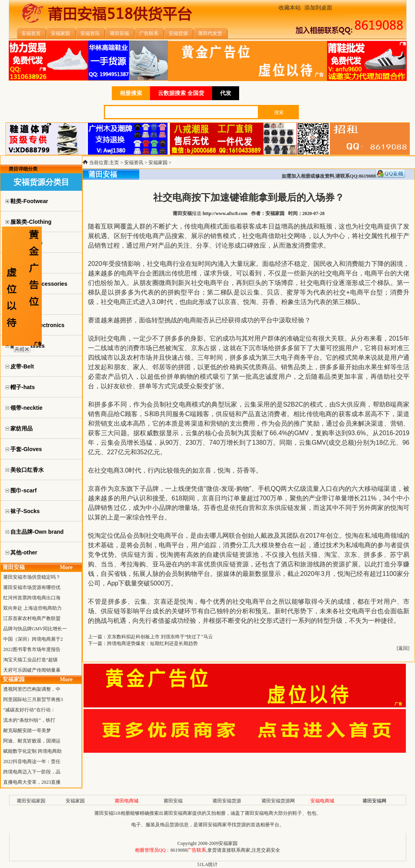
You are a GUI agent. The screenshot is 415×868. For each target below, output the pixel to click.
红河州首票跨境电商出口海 (32, 598)
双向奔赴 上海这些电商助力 (32, 608)
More (66, 567)
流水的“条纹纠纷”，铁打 (29, 720)
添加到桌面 (318, 8)
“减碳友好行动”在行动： (29, 710)
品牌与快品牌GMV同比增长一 (35, 629)
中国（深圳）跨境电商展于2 (33, 639)
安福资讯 (134, 163)
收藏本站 (290, 8)
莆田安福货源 (227, 801)
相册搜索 (131, 93)
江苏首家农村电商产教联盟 (32, 618)
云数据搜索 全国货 (181, 93)
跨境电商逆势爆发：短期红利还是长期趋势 (152, 643)
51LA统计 (208, 864)
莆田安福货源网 (278, 801)
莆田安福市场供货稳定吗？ (32, 577)
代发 (226, 93)
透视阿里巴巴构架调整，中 (32, 689)
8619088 (179, 850)
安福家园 (158, 163)
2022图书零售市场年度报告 (32, 649)
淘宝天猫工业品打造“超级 (30, 660)
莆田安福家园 (31, 801)
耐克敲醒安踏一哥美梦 (27, 730)
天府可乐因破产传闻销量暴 (32, 670)
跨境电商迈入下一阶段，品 (32, 772)
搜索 (279, 112)
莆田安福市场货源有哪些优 (32, 587)
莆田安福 (173, 801)
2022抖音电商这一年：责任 (32, 761)
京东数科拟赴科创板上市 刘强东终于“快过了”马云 (160, 637)
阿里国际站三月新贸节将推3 (33, 699)
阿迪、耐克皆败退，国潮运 (32, 741)
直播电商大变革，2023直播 (32, 782)
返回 (403, 648)
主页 (114, 163)
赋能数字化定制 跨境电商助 (32, 751)
